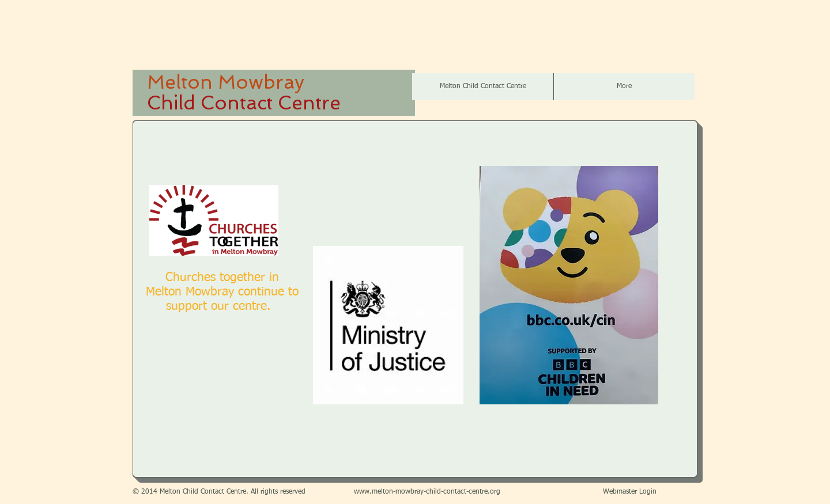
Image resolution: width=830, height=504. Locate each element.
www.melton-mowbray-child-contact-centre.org (427, 492)
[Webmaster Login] (630, 492)
